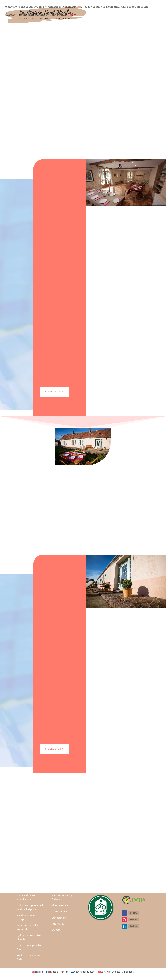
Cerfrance (57, 899)
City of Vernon (59, 911)
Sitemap (56, 930)
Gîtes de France (60, 905)
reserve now (54, 392)
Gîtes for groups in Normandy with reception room (114, 7)
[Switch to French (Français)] (57, 972)
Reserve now (54, 749)
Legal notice (58, 924)
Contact (10, 15)
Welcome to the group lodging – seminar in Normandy (41, 7)
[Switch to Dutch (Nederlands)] (83, 972)
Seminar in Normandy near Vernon (43, 15)
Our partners (59, 918)
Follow (134, 913)
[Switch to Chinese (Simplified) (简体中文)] (116, 972)
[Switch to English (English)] (38, 972)
